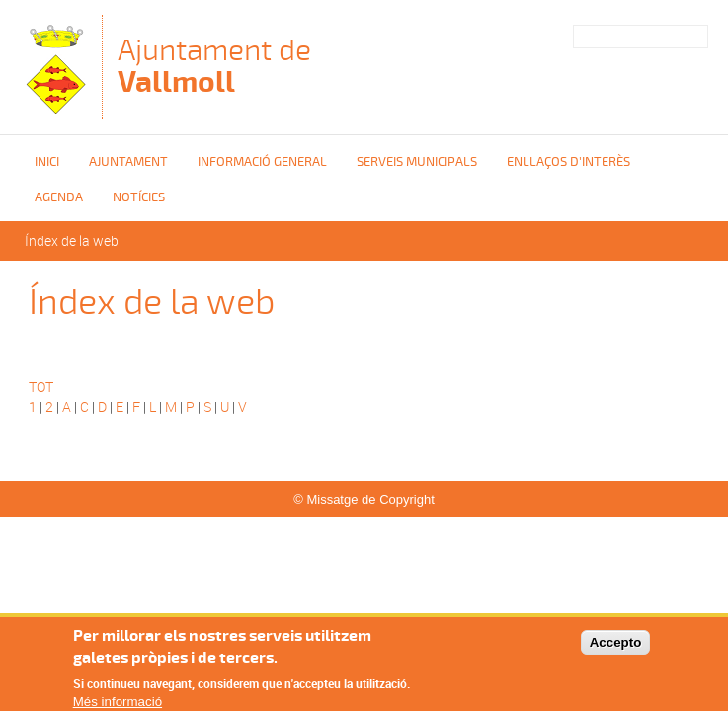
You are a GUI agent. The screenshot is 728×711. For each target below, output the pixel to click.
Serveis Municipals (417, 162)
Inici (47, 162)
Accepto (616, 648)
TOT (41, 387)
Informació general (262, 162)
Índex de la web (72, 240)
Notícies (139, 197)
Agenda (59, 197)
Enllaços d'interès (568, 162)
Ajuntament (128, 162)
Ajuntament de (214, 66)
